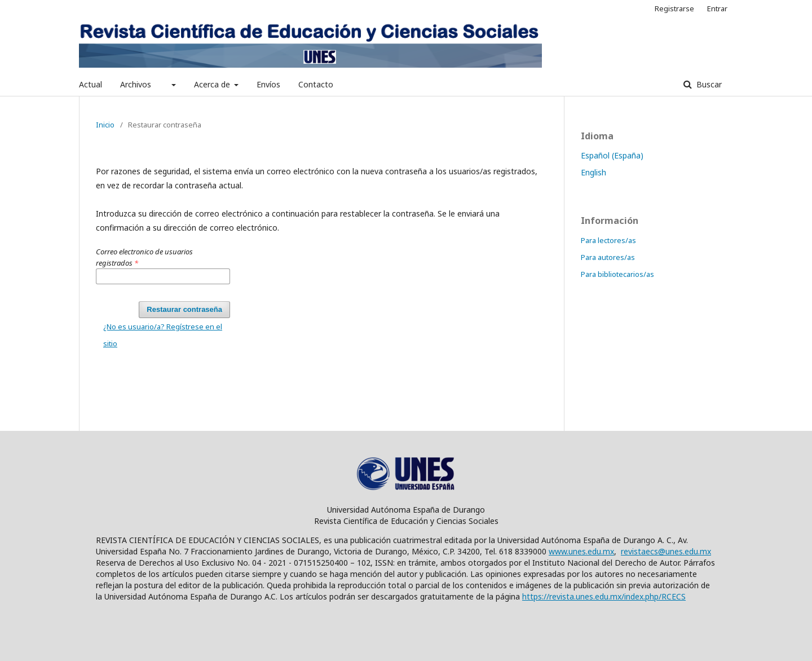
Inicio (105, 125)
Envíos (268, 84)
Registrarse (674, 8)
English (593, 172)
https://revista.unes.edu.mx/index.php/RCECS (604, 596)
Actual (91, 84)
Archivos (136, 84)
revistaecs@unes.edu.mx (666, 551)
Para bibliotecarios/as (617, 274)
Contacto (316, 84)
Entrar (717, 8)
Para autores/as (608, 257)
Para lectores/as (608, 240)
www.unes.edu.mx (581, 551)
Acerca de (213, 84)
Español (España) (612, 155)
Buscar (708, 84)
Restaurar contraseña (184, 309)
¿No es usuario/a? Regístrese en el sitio (163, 335)
